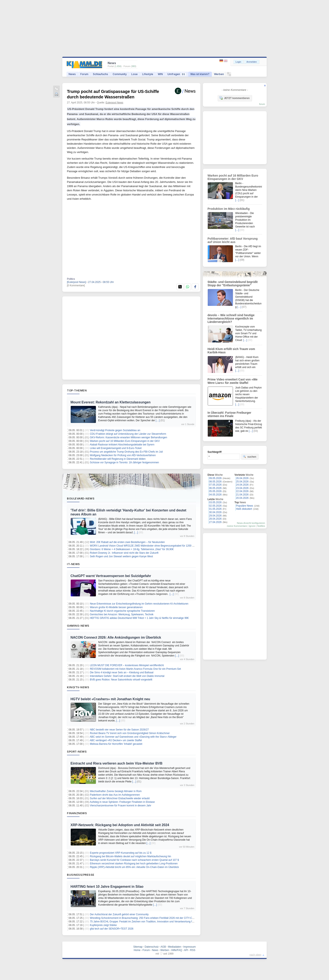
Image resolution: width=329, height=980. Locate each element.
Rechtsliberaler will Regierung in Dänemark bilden (118, 459)
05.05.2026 (215, 491)
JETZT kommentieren (234, 98)
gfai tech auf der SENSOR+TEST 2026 (112, 929)
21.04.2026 (242, 495)
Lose (134, 74)
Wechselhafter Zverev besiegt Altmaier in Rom (116, 791)
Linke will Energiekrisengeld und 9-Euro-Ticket (116, 448)
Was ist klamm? (200, 74)
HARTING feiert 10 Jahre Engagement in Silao (107, 887)
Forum (84, 74)
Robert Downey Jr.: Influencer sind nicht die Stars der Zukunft (124, 553)
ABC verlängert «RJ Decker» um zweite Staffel (116, 740)
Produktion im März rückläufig (229, 209)
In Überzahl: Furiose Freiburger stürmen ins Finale (229, 414)
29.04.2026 (215, 516)
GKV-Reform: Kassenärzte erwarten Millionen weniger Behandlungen (128, 437)
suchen (249, 457)
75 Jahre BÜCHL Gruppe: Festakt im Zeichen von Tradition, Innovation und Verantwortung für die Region (148, 922)
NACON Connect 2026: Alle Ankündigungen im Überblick (116, 637)
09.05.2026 (215, 478)
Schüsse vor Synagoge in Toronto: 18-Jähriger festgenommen (124, 462)
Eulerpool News (114, 103)
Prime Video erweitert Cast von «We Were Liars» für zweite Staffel (232, 381)
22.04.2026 (242, 491)
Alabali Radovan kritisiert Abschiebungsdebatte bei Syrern (122, 445)
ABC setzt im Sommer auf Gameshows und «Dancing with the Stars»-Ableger (133, 737)
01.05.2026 (215, 509)
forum (262, 104)
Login (238, 62)
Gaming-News (78, 626)
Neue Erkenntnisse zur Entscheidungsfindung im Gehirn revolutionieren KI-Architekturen (139, 604)
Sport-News (77, 752)
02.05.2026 (215, 506)
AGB (163, 947)
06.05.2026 (215, 488)
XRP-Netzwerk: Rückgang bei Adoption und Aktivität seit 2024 (120, 825)
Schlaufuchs (101, 74)
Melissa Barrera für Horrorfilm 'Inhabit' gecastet (116, 744)
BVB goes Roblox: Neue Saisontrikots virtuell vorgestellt (121, 680)
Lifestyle (148, 74)
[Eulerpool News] (76, 282)
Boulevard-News (81, 498)
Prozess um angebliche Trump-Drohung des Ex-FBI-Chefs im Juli (126, 452)
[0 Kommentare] (76, 285)
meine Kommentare (237, 526)
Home (137, 950)
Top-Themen (77, 390)
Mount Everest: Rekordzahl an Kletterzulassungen (110, 402)
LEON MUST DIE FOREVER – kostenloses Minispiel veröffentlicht (127, 665)
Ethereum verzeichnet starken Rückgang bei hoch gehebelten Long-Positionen (134, 864)
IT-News (73, 564)
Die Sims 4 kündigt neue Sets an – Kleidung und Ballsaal (122, 672)
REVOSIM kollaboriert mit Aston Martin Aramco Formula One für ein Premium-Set (135, 669)
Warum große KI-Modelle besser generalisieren (116, 607)
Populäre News (245, 506)
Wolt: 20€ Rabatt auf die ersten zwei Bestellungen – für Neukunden (127, 542)
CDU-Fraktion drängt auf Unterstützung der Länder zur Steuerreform (128, 434)
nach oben (255, 955)
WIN (160, 74)
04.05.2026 (215, 495)
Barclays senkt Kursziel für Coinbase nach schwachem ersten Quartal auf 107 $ (134, 860)
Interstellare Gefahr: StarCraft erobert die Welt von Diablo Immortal (127, 676)
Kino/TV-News (78, 687)
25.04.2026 (242, 482)
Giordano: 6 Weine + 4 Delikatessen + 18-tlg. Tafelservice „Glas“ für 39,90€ (132, 549)
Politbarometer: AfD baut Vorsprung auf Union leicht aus (233, 240)
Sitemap (138, 947)
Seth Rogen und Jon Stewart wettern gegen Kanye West (121, 556)
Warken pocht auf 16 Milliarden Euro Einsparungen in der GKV (125, 441)
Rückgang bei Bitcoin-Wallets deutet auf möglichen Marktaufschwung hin (130, 856)
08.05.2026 (215, 482)
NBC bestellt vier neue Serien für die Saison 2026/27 (119, 730)
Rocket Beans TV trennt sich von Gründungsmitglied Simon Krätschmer (130, 733)
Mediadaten (175, 947)
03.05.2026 (215, 502)
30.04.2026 (215, 512)
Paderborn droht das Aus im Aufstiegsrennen (115, 795)
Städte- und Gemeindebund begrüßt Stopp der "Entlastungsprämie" (233, 284)
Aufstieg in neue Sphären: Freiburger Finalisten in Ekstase (122, 802)
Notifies (261, 526)
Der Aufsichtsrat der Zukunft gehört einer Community (119, 914)
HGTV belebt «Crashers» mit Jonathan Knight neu (110, 699)
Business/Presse (81, 875)
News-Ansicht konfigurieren (251, 523)
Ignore (252, 526)
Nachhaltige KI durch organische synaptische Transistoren (122, 611)
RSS (193, 950)
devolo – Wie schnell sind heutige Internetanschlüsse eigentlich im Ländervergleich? (231, 318)
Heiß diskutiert (244, 509)
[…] (158, 420)
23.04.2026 (242, 488)
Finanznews (77, 813)
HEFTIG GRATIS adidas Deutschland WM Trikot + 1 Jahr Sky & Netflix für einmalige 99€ (139, 618)
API (186, 950)
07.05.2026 (215, 485)
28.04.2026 (215, 519)
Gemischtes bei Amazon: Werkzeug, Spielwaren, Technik (122, 614)
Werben (219, 74)
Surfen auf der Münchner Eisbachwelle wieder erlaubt (120, 798)
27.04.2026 (215, 522)
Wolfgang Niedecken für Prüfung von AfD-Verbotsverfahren (123, 455)
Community (120, 74)
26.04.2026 (242, 478)
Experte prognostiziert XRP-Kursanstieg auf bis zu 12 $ (121, 853)
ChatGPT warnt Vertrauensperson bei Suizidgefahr (111, 576)
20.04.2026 (242, 498)
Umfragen (177, 74)
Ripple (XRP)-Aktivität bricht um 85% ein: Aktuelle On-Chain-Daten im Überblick (134, 867)
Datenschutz (152, 947)
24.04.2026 (242, 485)
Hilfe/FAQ (177, 950)
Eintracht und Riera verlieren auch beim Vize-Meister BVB (116, 763)
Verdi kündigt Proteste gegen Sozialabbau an (115, 430)
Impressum (189, 947)
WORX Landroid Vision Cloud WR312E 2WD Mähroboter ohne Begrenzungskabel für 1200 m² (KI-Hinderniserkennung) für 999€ (161, 546)
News (72, 74)
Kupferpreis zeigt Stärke (103, 925)
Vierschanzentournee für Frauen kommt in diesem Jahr (121, 806)
